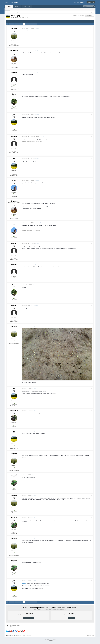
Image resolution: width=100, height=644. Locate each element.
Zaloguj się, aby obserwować (78, 15)
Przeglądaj (9, 6)
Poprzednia (12, 24)
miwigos (14, 72)
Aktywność (17, 6)
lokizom (14, 244)
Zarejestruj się (91, 2)
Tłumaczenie (48, 639)
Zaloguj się (71, 618)
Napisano (28, 28)
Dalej (33, 24)
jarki (20, 17)
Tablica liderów (38, 9)
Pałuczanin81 (14, 50)
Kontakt (54, 639)
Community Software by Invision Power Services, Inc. (50, 642)
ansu (14, 180)
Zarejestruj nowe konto (29, 618)
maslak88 (14, 475)
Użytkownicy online (28, 9)
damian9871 (14, 410)
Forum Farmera (11, 2)
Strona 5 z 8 (41, 24)
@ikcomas (24, 583)
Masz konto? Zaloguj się (80, 2)
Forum (7, 9)
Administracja (19, 9)
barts (14, 94)
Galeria (12, 9)
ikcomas (14, 28)
